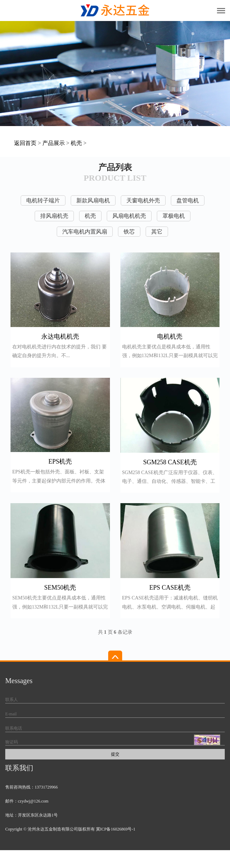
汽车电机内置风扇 (85, 232)
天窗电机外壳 (143, 200)
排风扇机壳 (54, 216)
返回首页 (25, 143)
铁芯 (129, 232)
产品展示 (54, 143)
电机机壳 (170, 336)
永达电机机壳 (60, 336)
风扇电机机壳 (129, 216)
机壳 (76, 143)
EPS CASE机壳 (170, 588)
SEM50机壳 (60, 588)
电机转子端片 (43, 200)
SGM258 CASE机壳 (170, 462)
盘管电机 (188, 200)
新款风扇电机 (93, 200)
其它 (157, 232)
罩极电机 (174, 216)
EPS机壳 (60, 461)
